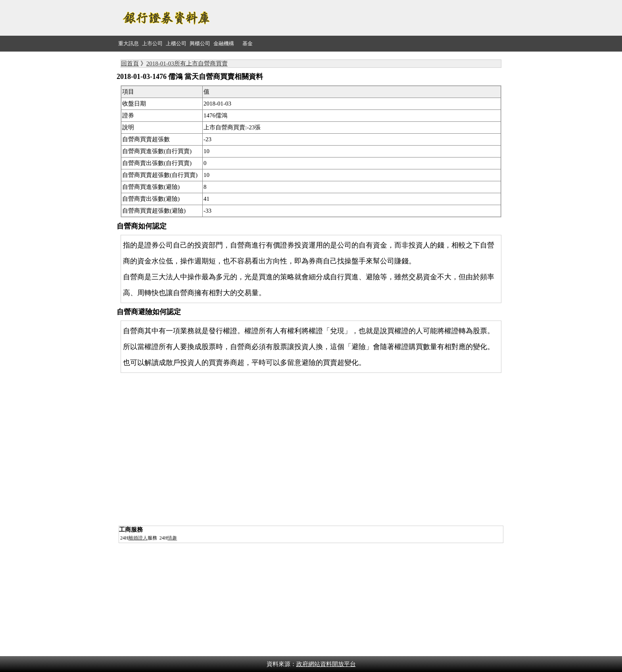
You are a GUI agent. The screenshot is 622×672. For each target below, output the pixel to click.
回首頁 (130, 63)
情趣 (172, 538)
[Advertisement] (361, 18)
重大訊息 (129, 43)
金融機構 (224, 43)
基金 (248, 43)
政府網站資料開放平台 (326, 664)
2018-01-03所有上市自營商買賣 (187, 63)
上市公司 (152, 43)
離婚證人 (138, 538)
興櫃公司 (200, 43)
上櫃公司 (176, 43)
